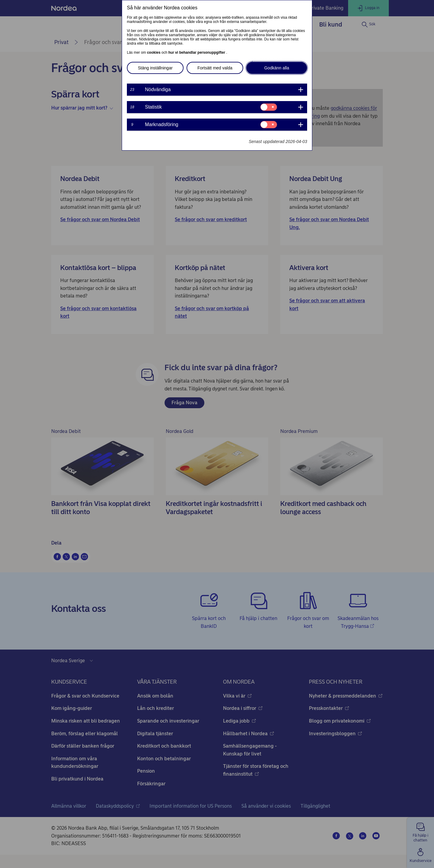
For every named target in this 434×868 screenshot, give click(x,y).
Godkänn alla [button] (277, 68)
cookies (154, 52)
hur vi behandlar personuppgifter (197, 52)
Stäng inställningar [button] (155, 68)
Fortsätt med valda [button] (215, 68)
